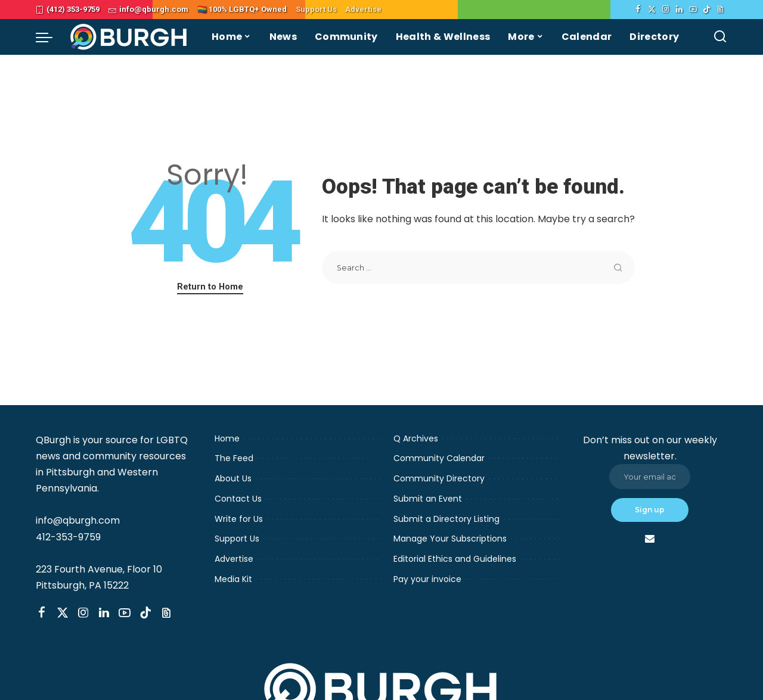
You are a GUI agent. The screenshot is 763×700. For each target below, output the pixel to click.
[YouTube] (693, 10)
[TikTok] (707, 10)
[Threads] (720, 10)
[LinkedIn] (679, 10)
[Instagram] (666, 10)
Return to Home (210, 287)
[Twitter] (652, 10)
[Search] (720, 37)
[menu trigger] (50, 37)
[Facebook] (638, 10)
